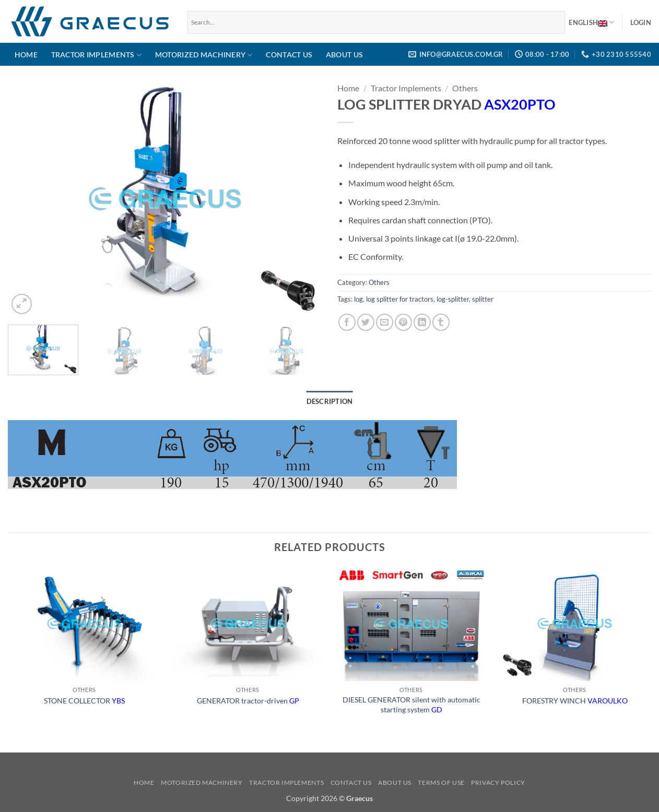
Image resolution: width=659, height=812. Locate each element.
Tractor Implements (97, 55)
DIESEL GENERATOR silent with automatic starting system (411, 704)
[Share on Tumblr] (441, 322)
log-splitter (453, 299)
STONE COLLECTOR (84, 701)
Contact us (289, 55)
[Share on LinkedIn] (422, 322)
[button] (641, 22)
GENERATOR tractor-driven (248, 701)
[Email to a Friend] (385, 322)
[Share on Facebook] (347, 322)
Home (26, 55)
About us (344, 55)
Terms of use (441, 783)
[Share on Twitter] (366, 322)
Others (465, 88)
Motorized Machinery (204, 55)
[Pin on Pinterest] (403, 322)
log (358, 299)
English (591, 22)
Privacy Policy (498, 783)
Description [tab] (330, 401)
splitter (483, 299)
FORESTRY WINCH (575, 701)
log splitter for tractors (400, 299)
